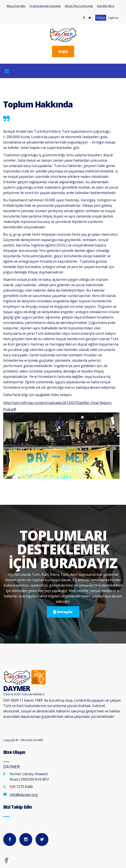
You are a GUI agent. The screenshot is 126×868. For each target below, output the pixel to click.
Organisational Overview (45, 6)
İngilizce (113, 18)
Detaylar (63, 612)
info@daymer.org (24, 795)
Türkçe (101, 18)
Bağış (63, 51)
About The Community (79, 6)
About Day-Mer (16, 6)
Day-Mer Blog (105, 6)
